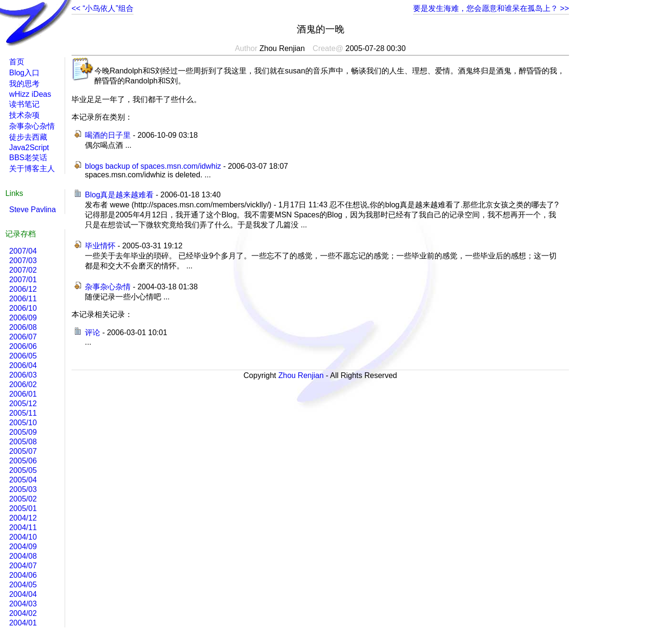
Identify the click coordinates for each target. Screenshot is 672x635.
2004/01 (23, 623)
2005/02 (23, 499)
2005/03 (23, 489)
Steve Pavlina (32, 210)
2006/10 (23, 308)
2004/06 (23, 575)
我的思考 (24, 84)
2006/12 (23, 289)
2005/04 (23, 480)
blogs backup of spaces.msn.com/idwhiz (153, 166)
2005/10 (23, 423)
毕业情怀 (100, 246)
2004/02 (23, 613)
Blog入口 (24, 73)
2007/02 (23, 270)
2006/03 (23, 375)
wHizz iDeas (30, 94)
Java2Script (29, 148)
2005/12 (23, 404)
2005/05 (23, 470)
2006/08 (23, 327)
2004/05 (23, 585)
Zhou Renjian (301, 375)
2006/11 (23, 299)
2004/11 (23, 527)
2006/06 (23, 346)
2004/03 (23, 604)
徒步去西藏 (28, 137)
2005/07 (23, 451)
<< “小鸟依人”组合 (103, 8)
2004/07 (23, 566)
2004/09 (23, 547)
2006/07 (23, 337)
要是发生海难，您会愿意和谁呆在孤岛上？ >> (491, 8)
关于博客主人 (32, 169)
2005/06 (23, 461)
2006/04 (23, 365)
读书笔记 (24, 104)
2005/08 (23, 442)
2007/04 (23, 251)
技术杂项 (24, 115)
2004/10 (23, 537)
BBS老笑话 (28, 158)
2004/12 (23, 518)
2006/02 (23, 384)
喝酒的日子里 (108, 135)
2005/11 (23, 413)
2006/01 (23, 394)
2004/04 (23, 594)
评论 (93, 333)
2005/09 (23, 432)
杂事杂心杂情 (108, 287)
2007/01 (23, 280)
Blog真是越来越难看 (119, 195)
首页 (17, 62)
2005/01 (23, 508)
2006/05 (23, 356)
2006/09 (23, 318)
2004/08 (23, 556)
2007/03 (23, 261)
